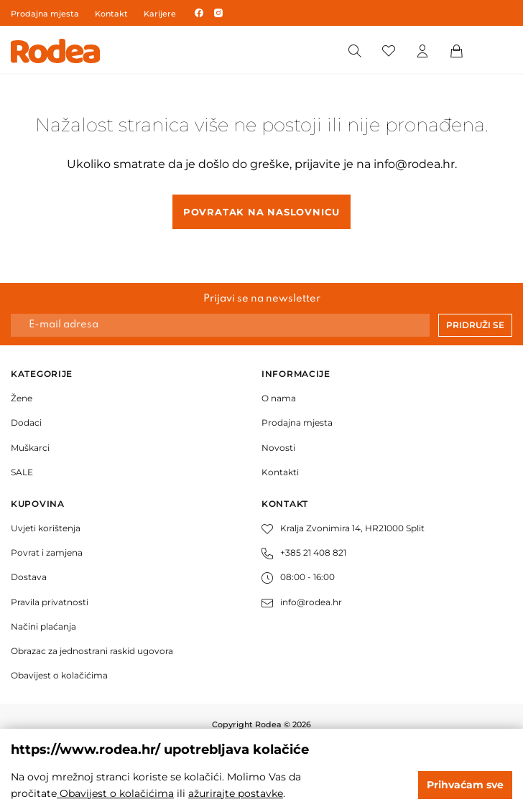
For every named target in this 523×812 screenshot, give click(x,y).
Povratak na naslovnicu (261, 212)
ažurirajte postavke (236, 793)
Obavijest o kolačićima (59, 675)
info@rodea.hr (414, 164)
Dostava (29, 577)
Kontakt (111, 14)
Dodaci (26, 423)
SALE (22, 472)
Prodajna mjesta (45, 14)
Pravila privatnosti (50, 602)
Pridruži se (475, 325)
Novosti (278, 448)
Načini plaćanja (43, 626)
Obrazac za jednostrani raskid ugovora (92, 651)
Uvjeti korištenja (46, 528)
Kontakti (280, 472)
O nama (279, 398)
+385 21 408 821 (304, 552)
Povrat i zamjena (47, 552)
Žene (22, 398)
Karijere (160, 14)
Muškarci (30, 448)
